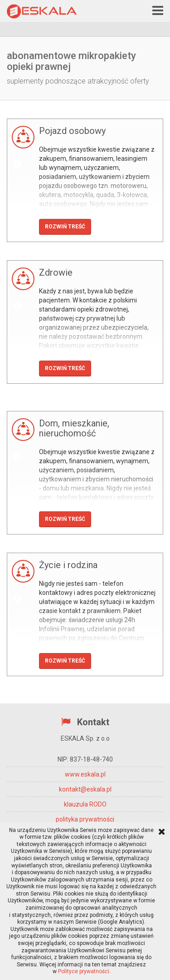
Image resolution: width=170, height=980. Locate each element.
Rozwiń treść (65, 227)
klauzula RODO (85, 804)
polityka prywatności (85, 819)
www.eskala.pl (85, 774)
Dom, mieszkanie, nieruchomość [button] (74, 428)
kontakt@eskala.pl (85, 789)
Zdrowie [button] (56, 272)
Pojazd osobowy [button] (72, 131)
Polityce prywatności (84, 971)
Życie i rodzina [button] (68, 565)
